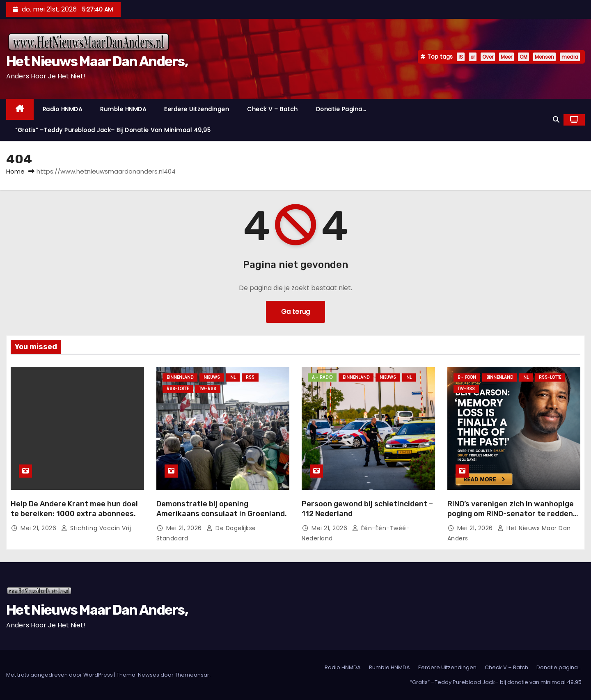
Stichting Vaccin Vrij (96, 528)
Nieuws (212, 377)
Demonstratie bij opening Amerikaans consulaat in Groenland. (222, 509)
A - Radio (322, 377)
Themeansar (192, 675)
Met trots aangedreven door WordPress (60, 675)
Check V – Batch (273, 109)
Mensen (544, 57)
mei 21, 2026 (39, 528)
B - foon (467, 377)
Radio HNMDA (63, 109)
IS (461, 57)
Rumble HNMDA (123, 109)
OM (523, 57)
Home (15, 171)
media (570, 57)
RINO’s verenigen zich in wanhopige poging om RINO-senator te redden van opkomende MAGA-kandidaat (511, 514)
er (473, 57)
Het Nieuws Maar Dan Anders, (97, 61)
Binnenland (180, 377)
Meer (506, 57)
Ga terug (295, 312)
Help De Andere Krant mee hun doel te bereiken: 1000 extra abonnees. (74, 509)
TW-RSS (208, 389)
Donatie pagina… (341, 109)
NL (233, 377)
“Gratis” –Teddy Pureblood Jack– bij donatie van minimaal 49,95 (113, 130)
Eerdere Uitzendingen (197, 109)
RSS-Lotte (178, 389)
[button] (556, 120)
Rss (250, 377)
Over (488, 57)
